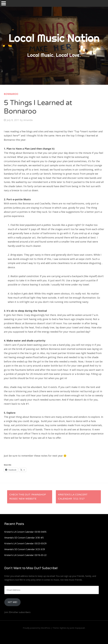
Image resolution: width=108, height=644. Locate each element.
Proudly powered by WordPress (37, 628)
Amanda (28, 120)
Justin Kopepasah (77, 628)
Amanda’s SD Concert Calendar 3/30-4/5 (24, 538)
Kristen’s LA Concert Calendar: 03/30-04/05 (25, 532)
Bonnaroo (11, 94)
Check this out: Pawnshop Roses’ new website (28, 497)
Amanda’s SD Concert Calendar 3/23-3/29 (25, 549)
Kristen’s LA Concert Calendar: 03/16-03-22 (25, 555)
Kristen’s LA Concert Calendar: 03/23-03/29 (25, 543)
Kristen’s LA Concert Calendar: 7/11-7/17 (73, 497)
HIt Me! (12, 602)
